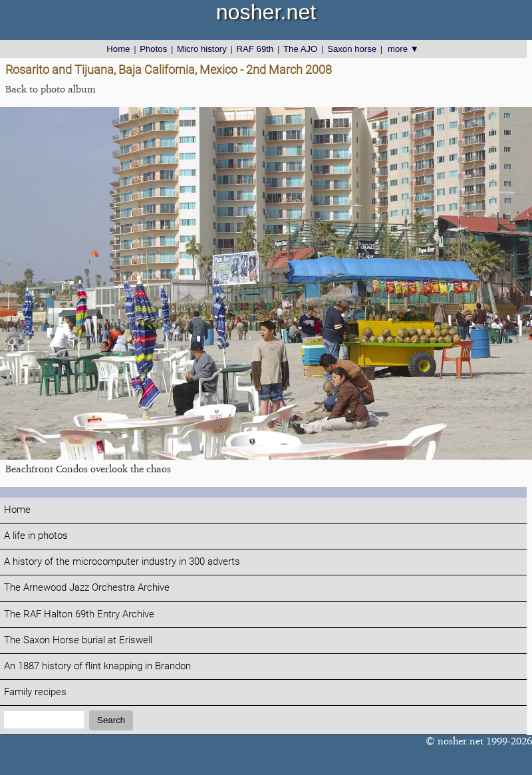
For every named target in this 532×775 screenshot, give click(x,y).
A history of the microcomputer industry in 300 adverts (122, 562)
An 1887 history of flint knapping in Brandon (97, 666)
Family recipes (35, 692)
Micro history (202, 49)
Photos (153, 49)
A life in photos (36, 536)
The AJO (300, 49)
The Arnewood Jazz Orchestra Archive (87, 588)
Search (111, 720)
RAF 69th (255, 49)
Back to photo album (51, 89)
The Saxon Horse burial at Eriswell (78, 640)
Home (118, 49)
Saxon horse (352, 49)
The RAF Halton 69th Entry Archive (79, 614)
